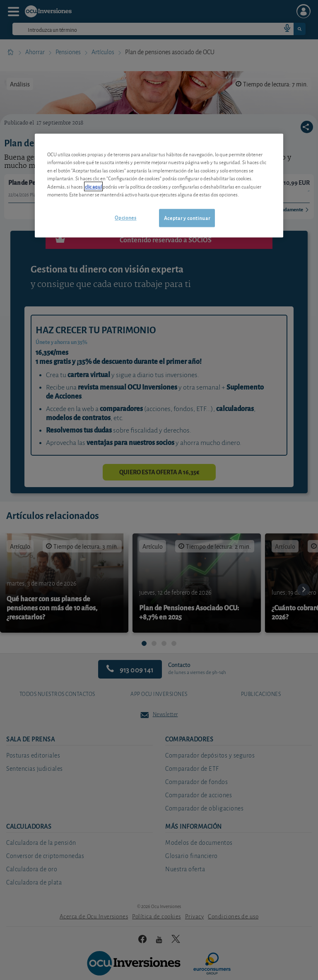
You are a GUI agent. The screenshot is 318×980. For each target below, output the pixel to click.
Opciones (125, 217)
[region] (159, 185)
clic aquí (93, 186)
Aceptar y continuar (187, 218)
